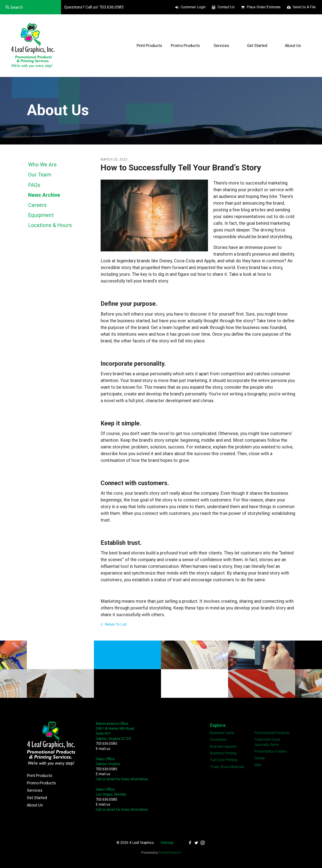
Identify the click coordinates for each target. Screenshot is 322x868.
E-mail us (103, 749)
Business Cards (222, 733)
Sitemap (167, 843)
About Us (293, 46)
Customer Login (193, 7)
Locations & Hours (50, 225)
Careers (37, 205)
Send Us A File (304, 7)
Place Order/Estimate (264, 7)
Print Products (149, 46)
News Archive (44, 195)
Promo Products (185, 46)
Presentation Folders (271, 751)
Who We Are (42, 165)
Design (260, 758)
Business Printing (223, 753)
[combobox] (31, 7)
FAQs (34, 185)
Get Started (257, 46)
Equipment (41, 215)
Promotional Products (272, 733)
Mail (258, 765)
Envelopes (218, 740)
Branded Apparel (223, 746)
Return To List (115, 624)
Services (221, 46)
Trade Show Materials (227, 767)
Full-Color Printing (224, 760)
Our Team (40, 175)
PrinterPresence (170, 853)
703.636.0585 (106, 744)
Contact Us (226, 7)
